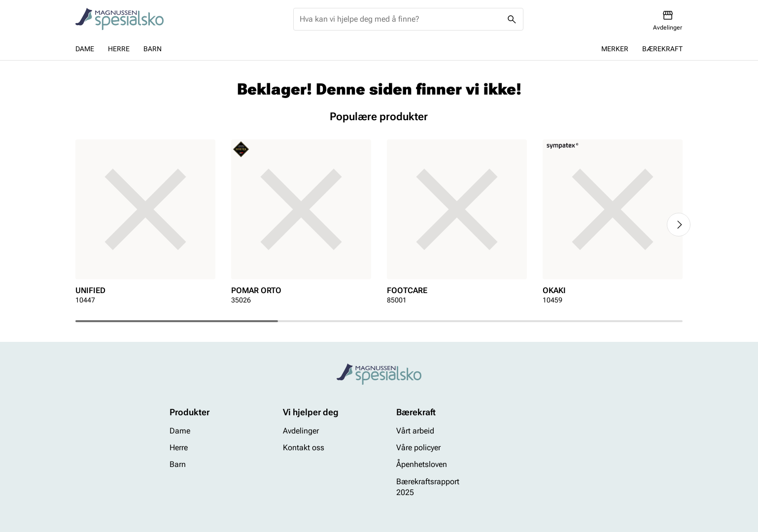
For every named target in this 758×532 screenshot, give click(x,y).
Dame (85, 49)
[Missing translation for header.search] (512, 19)
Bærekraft (662, 49)
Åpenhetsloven (422, 465)
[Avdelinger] (668, 20)
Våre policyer (418, 448)
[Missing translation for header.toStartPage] (120, 19)
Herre (119, 49)
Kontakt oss (304, 448)
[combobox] (400, 19)
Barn (153, 49)
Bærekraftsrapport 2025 (428, 487)
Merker (615, 49)
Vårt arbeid (415, 431)
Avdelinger (301, 431)
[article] (145, 225)
